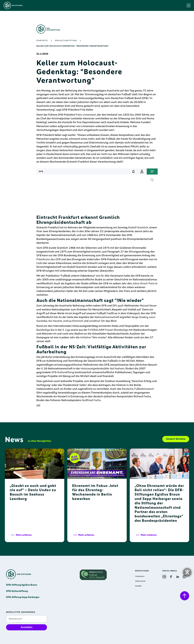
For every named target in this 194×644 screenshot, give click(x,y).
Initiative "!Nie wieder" (94, 338)
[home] (13, 5)
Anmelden (26, 627)
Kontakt (138, 586)
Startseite (42, 41)
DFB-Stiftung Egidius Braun (22, 585)
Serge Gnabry (140, 317)
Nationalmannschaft (107, 317)
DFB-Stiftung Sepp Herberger (23, 597)
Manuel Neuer (148, 306)
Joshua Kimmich (73, 321)
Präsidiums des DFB (48, 259)
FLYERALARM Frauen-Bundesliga (108, 330)
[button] (189, 5)
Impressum (140, 576)
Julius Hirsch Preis (143, 284)
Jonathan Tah (97, 321)
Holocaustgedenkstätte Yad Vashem (102, 369)
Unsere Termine (176, 439)
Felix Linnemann (86, 115)
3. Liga (66, 330)
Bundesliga (43, 330)
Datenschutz (140, 581)
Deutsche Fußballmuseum (138, 389)
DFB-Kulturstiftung (66, 41)
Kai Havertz (55, 321)
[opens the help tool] (187, 572)
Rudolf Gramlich (138, 228)
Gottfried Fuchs (91, 400)
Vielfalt (41, 143)
